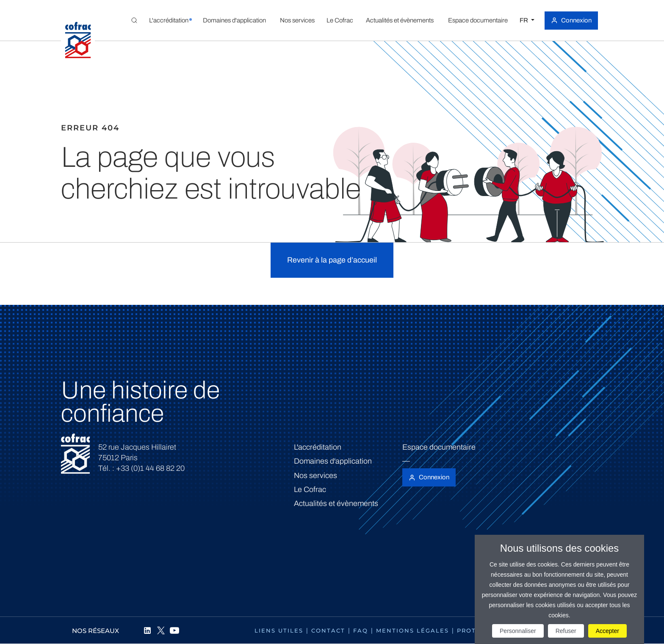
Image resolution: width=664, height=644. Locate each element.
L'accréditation (318, 447)
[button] (169, 20)
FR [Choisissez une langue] (524, 20)
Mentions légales (412, 630)
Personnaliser (518, 631)
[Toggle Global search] (134, 20)
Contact (328, 630)
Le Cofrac (310, 489)
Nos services (315, 475)
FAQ (361, 630)
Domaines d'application (333, 461)
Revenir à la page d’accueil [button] (332, 260)
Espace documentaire (439, 447)
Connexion (576, 20)
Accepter (607, 631)
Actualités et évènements (336, 503)
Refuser (566, 631)
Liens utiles (279, 630)
